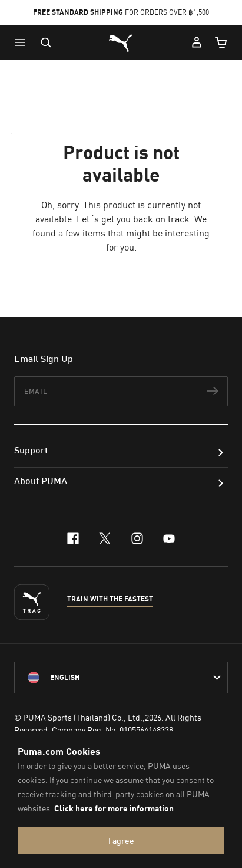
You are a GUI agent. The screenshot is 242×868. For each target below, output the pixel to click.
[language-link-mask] (121, 678)
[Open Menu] (23, 42)
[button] (23, 42)
